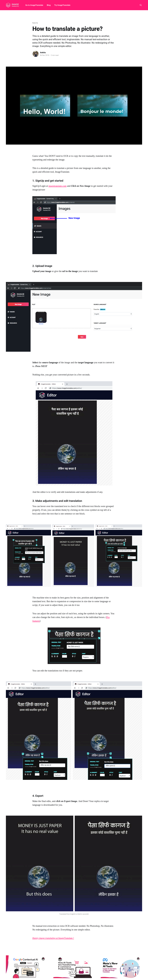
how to (35, 23)
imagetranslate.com (57, 186)
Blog (49, 5)
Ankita (43, 52)
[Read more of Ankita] (36, 54)
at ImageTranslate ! (53, 938)
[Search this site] (141, 5)
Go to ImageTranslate (34, 5)
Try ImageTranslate (62, 5)
